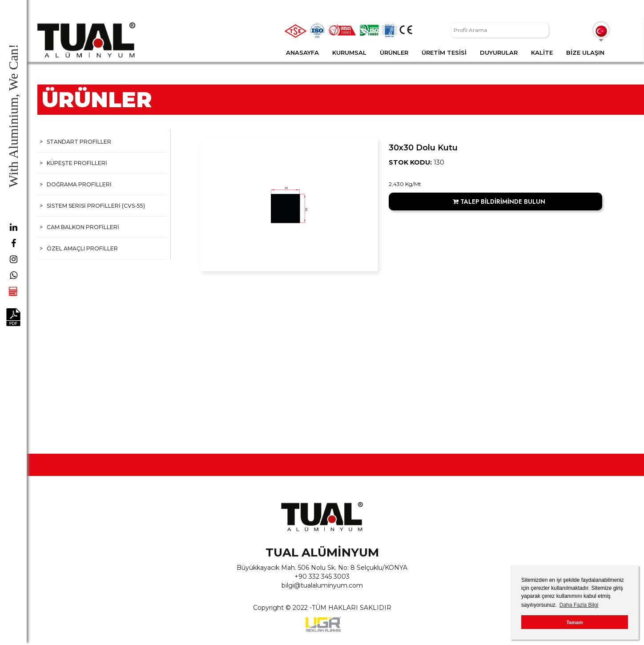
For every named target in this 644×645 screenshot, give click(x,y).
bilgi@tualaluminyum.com (322, 585)
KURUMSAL (349, 52)
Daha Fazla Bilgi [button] (579, 605)
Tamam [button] (574, 622)
